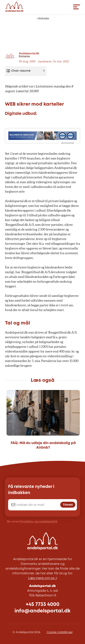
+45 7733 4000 (43, 604)
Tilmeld (68, 505)
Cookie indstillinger (60, 632)
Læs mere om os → (43, 578)
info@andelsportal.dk (42, 611)
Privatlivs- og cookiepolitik (39, 522)
